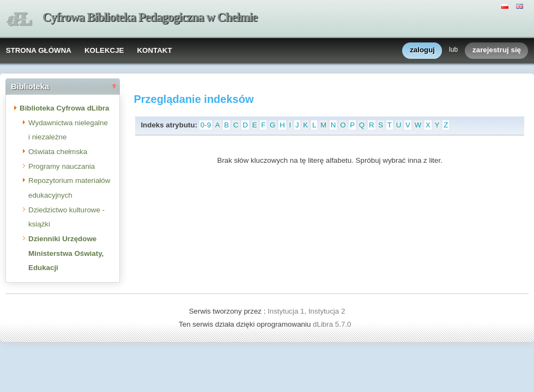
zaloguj (422, 50)
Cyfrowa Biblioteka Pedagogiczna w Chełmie (150, 17)
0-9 (206, 125)
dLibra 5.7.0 (333, 324)
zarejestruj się (497, 50)
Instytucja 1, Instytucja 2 (306, 311)
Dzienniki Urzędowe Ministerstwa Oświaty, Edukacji (66, 253)
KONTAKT (154, 50)
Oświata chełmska (58, 152)
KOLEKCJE (104, 50)
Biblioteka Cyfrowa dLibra (64, 108)
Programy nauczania (62, 166)
